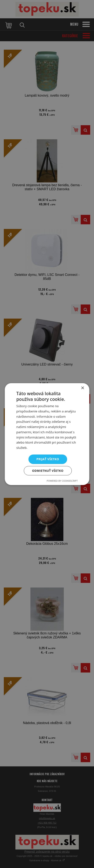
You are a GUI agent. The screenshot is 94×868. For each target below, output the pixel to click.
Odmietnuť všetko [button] (48, 471)
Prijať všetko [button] (48, 459)
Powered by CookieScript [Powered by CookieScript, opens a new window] (62, 481)
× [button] (82, 388)
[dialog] (47, 434)
